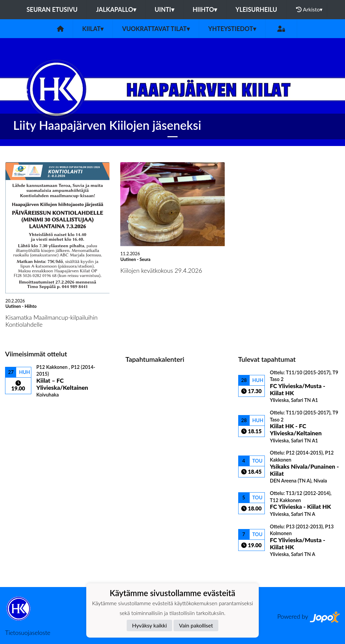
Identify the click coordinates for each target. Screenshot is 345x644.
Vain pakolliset (196, 625)
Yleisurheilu (256, 9)
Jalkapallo (116, 9)
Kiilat (93, 29)
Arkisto (309, 9)
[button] (26, 92)
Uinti (164, 9)
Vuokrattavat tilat (156, 29)
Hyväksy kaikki (149, 625)
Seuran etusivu (52, 9)
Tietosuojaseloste (28, 633)
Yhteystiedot (232, 29)
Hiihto (205, 9)
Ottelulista (22, 409)
